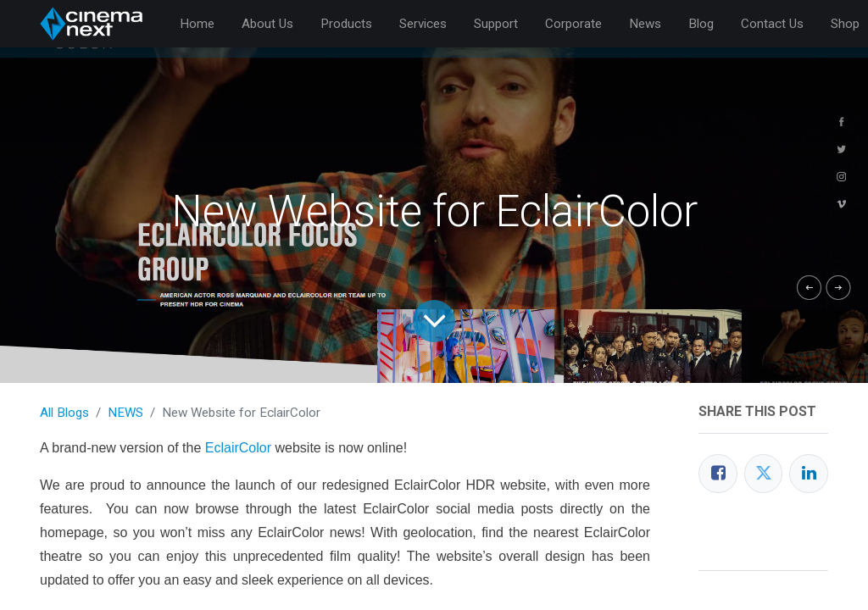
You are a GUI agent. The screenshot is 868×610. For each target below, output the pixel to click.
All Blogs (64, 413)
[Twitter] (764, 474)
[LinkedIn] (809, 474)
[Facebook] (718, 474)
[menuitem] (197, 24)
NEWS (125, 413)
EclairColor (238, 448)
